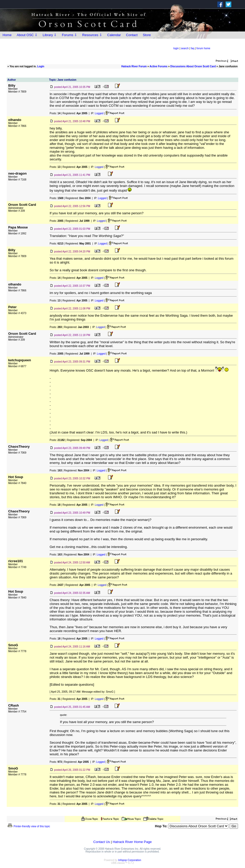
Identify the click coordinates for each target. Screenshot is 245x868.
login (176, 48)
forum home (203, 48)
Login (41, 66)
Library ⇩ (50, 35)
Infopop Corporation (130, 860)
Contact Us (102, 842)
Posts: (55, 113)
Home (7, 35)
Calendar (114, 35)
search (185, 48)
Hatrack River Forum (134, 66)
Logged (99, 113)
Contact (132, 35)
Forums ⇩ (69, 35)
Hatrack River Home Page (132, 842)
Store (147, 35)
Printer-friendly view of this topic (29, 826)
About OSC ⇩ (27, 35)
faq (193, 48)
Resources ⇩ (92, 35)
